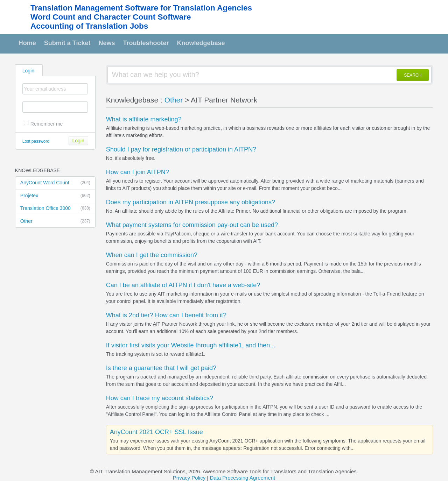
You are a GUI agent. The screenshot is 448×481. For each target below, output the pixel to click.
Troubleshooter (146, 43)
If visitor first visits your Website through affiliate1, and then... (191, 345)
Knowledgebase (201, 43)
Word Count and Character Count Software (111, 17)
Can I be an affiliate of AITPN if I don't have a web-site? (183, 285)
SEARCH (413, 75)
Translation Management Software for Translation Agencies (141, 8)
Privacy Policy (189, 478)
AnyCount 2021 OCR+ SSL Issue (156, 432)
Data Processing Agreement (242, 478)
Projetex (55, 196)
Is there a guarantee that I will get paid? (161, 368)
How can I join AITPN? (138, 172)
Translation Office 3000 (55, 208)
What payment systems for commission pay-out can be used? (192, 225)
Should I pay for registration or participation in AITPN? (181, 149)
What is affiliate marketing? (144, 119)
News (107, 43)
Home (27, 43)
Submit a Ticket (67, 43)
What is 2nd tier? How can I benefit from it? (166, 315)
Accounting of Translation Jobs (89, 26)
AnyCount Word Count (55, 183)
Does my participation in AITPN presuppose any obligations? (191, 202)
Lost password (36, 141)
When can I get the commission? (152, 255)
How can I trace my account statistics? (160, 398)
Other (55, 221)
